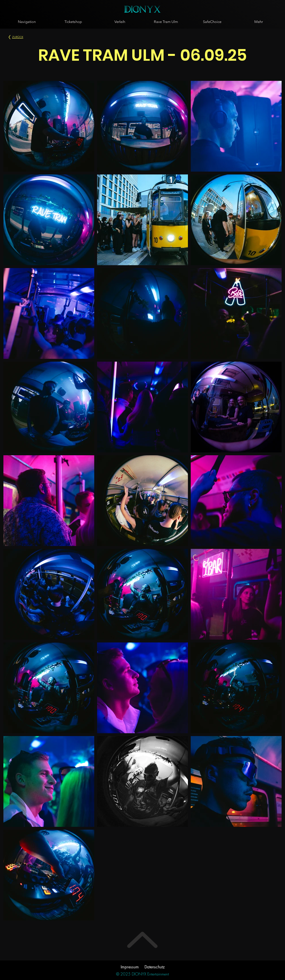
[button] (27, 22)
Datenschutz (155, 967)
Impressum (130, 967)
